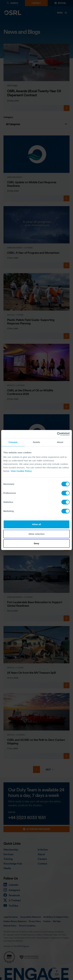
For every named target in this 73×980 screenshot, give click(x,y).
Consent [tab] (13, 442)
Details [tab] (36, 442)
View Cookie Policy (21, 471)
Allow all (36, 524)
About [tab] (60, 442)
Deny (36, 543)
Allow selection (37, 534)
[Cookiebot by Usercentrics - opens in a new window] (57, 434)
